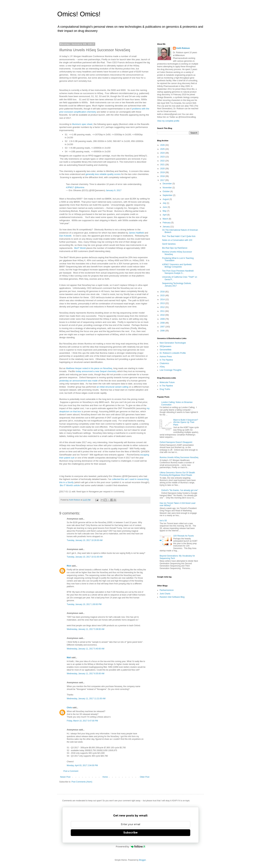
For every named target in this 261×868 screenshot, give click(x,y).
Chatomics (164, 363)
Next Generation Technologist (173, 343)
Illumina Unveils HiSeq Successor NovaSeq (179, 457)
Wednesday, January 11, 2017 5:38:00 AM (86, 629)
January (166, 227)
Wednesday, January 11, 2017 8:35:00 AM (86, 674)
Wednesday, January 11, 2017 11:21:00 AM (86, 699)
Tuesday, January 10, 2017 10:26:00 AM (85, 540)
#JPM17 (70, 187)
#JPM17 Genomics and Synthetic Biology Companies (177, 266)
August (166, 199)
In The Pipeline (166, 360)
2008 (163, 323)
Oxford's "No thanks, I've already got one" (180, 490)
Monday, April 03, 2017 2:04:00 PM (82, 765)
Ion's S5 (163, 521)
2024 (163, 153)
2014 (163, 300)
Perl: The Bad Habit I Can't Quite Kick (179, 236)
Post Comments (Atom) (82, 782)
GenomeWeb (165, 350)
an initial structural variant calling (112, 387)
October (166, 191)
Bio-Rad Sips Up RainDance (175, 248)
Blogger (142, 860)
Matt (69, 658)
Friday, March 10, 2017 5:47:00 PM (82, 721)
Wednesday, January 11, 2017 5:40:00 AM (86, 649)
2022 (163, 161)
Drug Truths (165, 389)
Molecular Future (167, 382)
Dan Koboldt (65, 236)
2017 (163, 180)
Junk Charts (165, 594)
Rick (69, 566)
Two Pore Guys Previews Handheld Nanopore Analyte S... (178, 272)
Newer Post (65, 777)
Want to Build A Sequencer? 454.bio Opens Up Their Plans (186, 422)
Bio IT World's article (70, 485)
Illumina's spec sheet (82, 124)
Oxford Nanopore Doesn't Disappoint (176, 442)
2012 (163, 307)
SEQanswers (165, 346)
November (168, 188)
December (168, 184)
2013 (163, 303)
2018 (163, 176)
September (168, 195)
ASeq (162, 367)
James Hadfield (136, 233)
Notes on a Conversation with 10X (177, 240)
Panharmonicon (167, 590)
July (165, 203)
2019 (163, 172)
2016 (163, 292)
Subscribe (130, 833)
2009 (163, 319)
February (167, 223)
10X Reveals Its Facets (184, 536)
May (165, 211)
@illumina (79, 187)
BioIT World (80, 248)
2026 (163, 145)
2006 (163, 331)
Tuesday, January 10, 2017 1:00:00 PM (84, 604)
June (165, 207)
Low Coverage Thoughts (171, 370)
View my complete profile (168, 121)
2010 (163, 315)
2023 (163, 157)
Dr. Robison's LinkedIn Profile (173, 353)
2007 (163, 327)
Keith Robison (183, 48)
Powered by (131, 846)
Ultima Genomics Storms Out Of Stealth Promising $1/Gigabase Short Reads (177, 474)
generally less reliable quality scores (103, 174)
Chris (69, 708)
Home (105, 777)
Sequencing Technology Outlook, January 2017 (177, 284)
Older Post (145, 777)
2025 (163, 149)
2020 (163, 169)
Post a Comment (71, 771)
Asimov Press (166, 357)
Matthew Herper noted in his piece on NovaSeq (89, 368)
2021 (163, 165)
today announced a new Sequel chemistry (96, 371)
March (166, 219)
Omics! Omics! (79, 14)
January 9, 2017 (114, 190)
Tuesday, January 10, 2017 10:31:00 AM (85, 557)
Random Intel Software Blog (172, 597)
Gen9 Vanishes (169, 244)
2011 (163, 311)
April (165, 215)
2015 (163, 296)
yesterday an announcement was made (78, 381)
